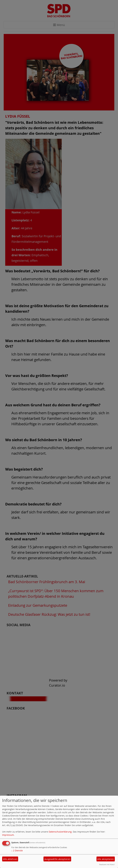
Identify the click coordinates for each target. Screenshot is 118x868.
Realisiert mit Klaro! (107, 864)
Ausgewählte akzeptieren (57, 859)
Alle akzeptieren (106, 859)
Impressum (8, 835)
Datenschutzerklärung (60, 832)
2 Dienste (17, 850)
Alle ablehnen (10, 859)
